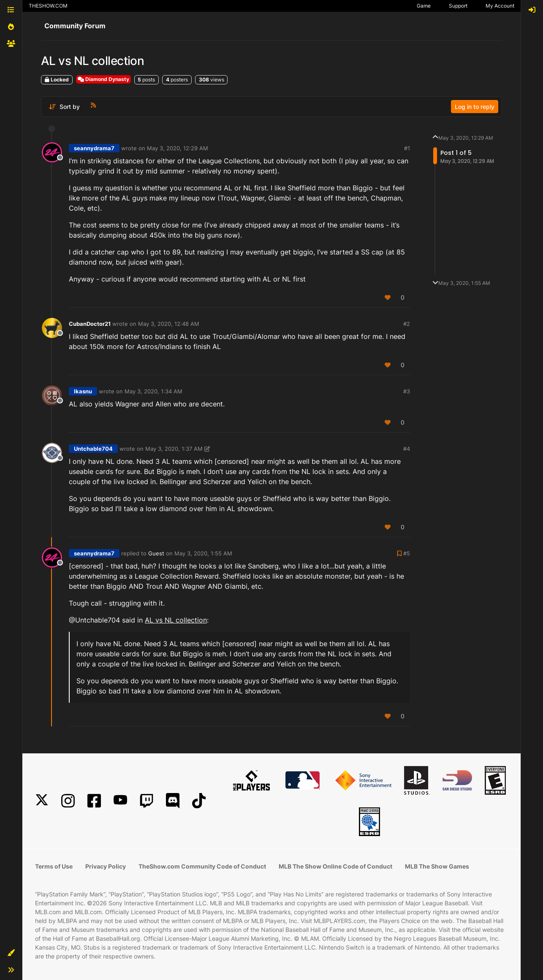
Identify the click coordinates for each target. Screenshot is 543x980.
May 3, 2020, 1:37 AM (174, 449)
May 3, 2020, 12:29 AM (178, 148)
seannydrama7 (94, 148)
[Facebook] (94, 801)
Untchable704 (93, 449)
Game (424, 6)
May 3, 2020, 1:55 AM (203, 553)
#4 (407, 449)
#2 (407, 324)
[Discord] (173, 801)
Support (458, 6)
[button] (11, 953)
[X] (42, 801)
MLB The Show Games (437, 866)
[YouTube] (120, 801)
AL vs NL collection (176, 620)
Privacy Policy (106, 866)
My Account (500, 6)
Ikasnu (83, 391)
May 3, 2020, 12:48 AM (169, 324)
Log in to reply (475, 107)
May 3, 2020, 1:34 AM (153, 391)
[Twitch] (147, 801)
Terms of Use (54, 866)
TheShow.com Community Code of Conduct (202, 866)
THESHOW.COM (48, 6)
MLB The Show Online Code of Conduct (335, 866)
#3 (407, 391)
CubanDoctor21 (90, 324)
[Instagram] (68, 801)
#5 (407, 553)
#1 (407, 148)
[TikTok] (199, 801)
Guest (156, 553)
